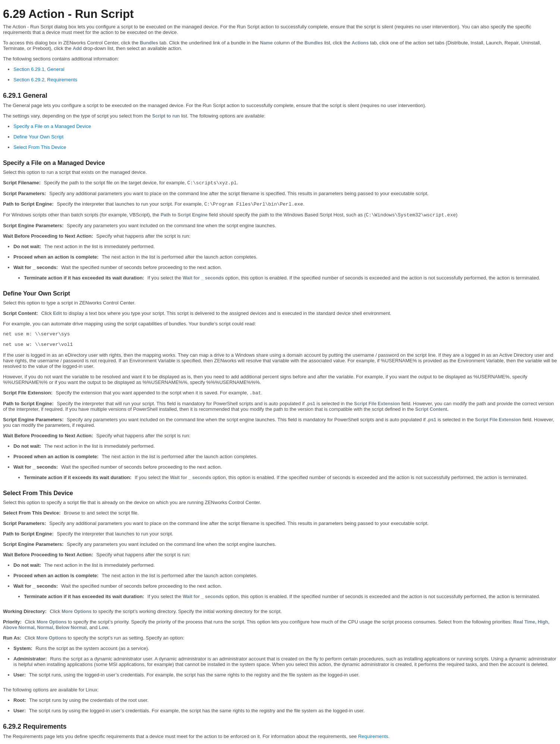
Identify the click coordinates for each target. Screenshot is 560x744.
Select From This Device (40, 147)
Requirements (373, 736)
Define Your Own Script (38, 137)
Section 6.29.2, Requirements (45, 80)
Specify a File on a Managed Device (52, 126)
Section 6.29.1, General (39, 69)
